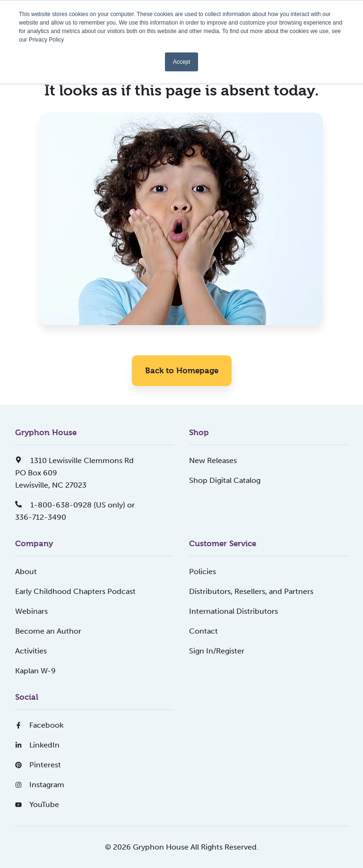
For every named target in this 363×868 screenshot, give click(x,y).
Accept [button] (182, 62)
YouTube (37, 804)
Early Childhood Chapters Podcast (75, 591)
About (26, 572)
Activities (31, 651)
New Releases (213, 460)
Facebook (39, 725)
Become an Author (48, 631)
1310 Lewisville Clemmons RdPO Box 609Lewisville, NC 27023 (74, 473)
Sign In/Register (217, 651)
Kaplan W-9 (35, 671)
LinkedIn (37, 745)
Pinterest (38, 765)
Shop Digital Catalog (225, 480)
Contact (203, 631)
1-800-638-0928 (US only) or (75, 505)
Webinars (31, 611)
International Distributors (233, 611)
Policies (203, 572)
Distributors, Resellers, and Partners (251, 591)
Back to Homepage (182, 370)
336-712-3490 (41, 517)
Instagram (40, 785)
